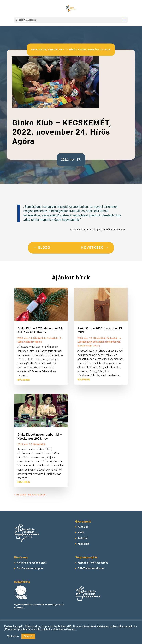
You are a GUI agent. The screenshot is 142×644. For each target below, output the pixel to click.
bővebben (24, 380)
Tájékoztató (13, 636)
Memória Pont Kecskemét (93, 563)
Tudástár (83, 538)
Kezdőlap (83, 527)
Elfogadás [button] (28, 636)
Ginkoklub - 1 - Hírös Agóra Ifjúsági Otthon (79, 50)
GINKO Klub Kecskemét (91, 568)
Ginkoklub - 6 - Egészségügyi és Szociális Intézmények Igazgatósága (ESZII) (100, 342)
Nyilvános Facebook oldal (31, 563)
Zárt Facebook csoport (30, 568)
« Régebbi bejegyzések (30, 495)
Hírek (81, 533)
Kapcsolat (83, 544)
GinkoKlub (39, 50)
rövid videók (39, 605)
